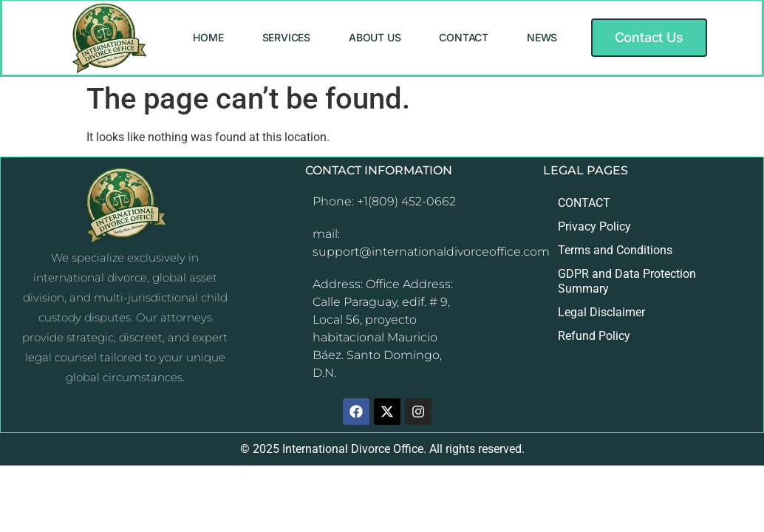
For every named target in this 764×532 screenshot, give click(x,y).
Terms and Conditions (615, 250)
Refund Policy (594, 336)
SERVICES (286, 37)
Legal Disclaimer (601, 312)
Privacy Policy (594, 226)
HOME (208, 37)
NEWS (542, 37)
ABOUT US (375, 37)
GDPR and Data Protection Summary (627, 281)
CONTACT (464, 37)
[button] (649, 38)
